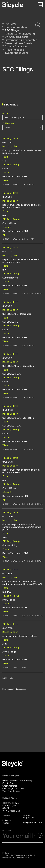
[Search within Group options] (15, 117)
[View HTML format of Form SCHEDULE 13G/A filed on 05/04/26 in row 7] (30, 449)
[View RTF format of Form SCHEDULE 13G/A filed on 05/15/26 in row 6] (14, 398)
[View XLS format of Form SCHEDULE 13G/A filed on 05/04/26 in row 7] (22, 449)
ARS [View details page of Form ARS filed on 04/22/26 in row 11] (5, 644)
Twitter (6, 823)
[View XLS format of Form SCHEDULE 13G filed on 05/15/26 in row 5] (22, 346)
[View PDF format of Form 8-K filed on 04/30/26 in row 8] (6, 504)
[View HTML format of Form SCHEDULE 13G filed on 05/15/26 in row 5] (30, 346)
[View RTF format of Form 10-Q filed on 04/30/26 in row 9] (14, 561)
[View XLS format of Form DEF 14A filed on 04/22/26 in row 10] (22, 616)
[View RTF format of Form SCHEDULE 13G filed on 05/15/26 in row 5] (14, 346)
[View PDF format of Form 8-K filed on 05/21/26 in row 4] (6, 294)
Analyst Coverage (16, 46)
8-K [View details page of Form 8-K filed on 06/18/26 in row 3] (4, 215)
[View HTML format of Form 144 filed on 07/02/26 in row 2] (30, 185)
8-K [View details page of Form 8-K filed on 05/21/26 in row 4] (4, 270)
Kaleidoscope (21, 689)
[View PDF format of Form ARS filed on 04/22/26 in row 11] (6, 668)
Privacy (7, 853)
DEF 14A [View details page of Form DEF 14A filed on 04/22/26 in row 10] (7, 592)
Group (5, 113)
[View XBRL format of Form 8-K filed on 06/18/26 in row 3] (22, 239)
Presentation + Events (18, 43)
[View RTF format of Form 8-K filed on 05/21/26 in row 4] (14, 294)
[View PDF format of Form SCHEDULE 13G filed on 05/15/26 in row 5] (6, 346)
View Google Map (11, 791)
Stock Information (16, 27)
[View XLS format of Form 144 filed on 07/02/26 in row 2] (22, 185)
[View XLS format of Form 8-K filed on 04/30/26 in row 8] (22, 504)
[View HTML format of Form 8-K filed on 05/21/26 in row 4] (39, 294)
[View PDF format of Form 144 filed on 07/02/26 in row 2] (6, 185)
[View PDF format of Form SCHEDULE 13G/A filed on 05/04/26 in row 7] (6, 449)
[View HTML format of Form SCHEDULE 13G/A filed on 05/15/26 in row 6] (30, 398)
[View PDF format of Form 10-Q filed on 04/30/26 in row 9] (6, 561)
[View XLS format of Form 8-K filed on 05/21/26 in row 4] (22, 294)
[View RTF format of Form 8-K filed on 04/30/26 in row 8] (14, 504)
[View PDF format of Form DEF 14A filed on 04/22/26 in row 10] (6, 616)
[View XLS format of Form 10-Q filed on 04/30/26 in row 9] (22, 561)
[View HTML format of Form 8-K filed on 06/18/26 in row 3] (31, 239)
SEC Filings (12, 30)
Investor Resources (16, 53)
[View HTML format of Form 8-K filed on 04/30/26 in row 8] (39, 504)
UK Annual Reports (16, 37)
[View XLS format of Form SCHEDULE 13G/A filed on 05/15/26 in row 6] (22, 398)
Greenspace (23, 857)
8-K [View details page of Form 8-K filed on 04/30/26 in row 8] (4, 480)
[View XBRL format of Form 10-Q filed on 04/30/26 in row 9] (30, 561)
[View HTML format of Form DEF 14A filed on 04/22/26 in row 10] (39, 616)
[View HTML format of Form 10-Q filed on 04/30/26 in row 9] (39, 561)
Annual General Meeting (20, 33)
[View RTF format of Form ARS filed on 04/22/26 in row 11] (14, 668)
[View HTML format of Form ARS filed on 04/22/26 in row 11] (23, 668)
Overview (10, 24)
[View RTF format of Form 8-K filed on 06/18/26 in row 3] (14, 239)
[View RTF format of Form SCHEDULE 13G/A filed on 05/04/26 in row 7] (14, 449)
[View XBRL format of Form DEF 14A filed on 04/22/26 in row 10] (30, 616)
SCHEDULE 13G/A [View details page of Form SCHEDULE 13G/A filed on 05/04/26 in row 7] (11, 426)
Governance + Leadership (21, 40)
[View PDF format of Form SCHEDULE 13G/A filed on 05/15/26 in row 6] (6, 398)
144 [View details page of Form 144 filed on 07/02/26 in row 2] (4, 161)
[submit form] (40, 836)
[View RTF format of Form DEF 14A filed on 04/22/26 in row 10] (14, 616)
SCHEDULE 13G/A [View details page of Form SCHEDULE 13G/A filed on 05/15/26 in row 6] (11, 374)
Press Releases (14, 50)
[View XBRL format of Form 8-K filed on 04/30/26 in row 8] (30, 504)
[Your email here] (19, 836)
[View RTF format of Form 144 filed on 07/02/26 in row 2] (14, 185)
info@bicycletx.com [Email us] (33, 822)
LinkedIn (7, 820)
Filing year (9, 123)
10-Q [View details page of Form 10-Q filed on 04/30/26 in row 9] (5, 537)
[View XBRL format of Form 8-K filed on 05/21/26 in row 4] (30, 294)
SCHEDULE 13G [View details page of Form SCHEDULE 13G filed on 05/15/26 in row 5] (10, 322)
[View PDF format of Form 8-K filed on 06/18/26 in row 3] (6, 239)
